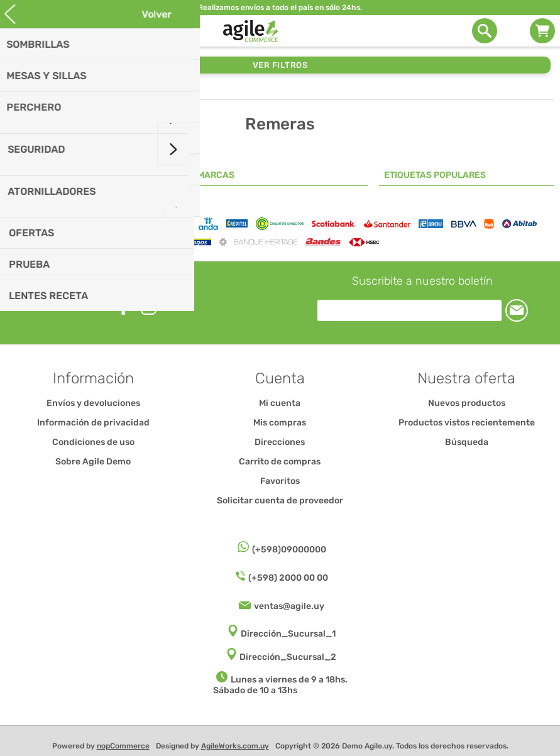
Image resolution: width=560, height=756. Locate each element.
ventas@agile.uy (289, 606)
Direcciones (280, 442)
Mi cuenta (280, 403)
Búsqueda (467, 442)
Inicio (20, 90)
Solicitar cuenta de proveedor (280, 501)
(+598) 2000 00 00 (288, 578)
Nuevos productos (467, 403)
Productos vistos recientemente (467, 423)
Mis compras (280, 423)
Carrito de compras (542, 31)
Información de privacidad (93, 423)
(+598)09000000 (289, 550)
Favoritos (280, 481)
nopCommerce (123, 746)
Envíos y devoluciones (93, 403)
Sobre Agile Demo (93, 462)
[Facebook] (124, 306)
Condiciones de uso (93, 442)
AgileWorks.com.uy (235, 746)
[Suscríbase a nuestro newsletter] (409, 310)
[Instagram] (149, 307)
